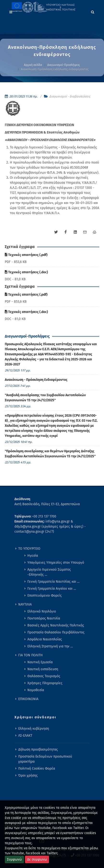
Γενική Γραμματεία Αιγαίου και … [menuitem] (52, 589)
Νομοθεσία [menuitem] (36, 690)
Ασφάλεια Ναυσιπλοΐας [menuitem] (45, 639)
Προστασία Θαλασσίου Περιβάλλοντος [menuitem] (56, 632)
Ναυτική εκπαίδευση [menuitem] (43, 669)
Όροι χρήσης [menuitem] (28, 775)
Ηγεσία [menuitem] (33, 556)
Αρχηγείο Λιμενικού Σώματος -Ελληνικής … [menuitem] (49, 572)
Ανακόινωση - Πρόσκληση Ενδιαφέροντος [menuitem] (36, 380)
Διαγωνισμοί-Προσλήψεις (64, 65)
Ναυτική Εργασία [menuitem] (40, 662)
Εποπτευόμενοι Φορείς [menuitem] (45, 596)
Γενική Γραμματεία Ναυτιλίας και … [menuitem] (53, 582)
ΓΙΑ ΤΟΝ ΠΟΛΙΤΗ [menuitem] (31, 655)
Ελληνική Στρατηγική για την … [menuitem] (50, 646)
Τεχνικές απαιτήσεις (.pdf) (26, 255)
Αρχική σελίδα (33, 65)
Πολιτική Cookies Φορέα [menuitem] (37, 769)
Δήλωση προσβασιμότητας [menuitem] (38, 750)
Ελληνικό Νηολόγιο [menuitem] (42, 611)
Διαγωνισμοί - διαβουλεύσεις (70, 96)
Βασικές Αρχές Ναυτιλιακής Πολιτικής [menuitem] (56, 625)
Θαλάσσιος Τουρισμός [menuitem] (44, 676)
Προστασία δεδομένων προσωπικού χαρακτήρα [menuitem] (45, 759)
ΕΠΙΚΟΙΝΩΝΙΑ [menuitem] (28, 699)
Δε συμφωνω (37, 859)
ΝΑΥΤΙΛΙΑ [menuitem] (25, 604)
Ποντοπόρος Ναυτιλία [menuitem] (44, 618)
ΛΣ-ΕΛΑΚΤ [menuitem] (25, 736)
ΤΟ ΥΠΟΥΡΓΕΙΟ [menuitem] (29, 549)
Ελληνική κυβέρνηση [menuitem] (34, 729)
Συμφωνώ (14, 859)
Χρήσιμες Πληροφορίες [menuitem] (45, 683)
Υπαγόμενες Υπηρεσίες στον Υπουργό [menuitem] (56, 563)
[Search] (93, 11)
